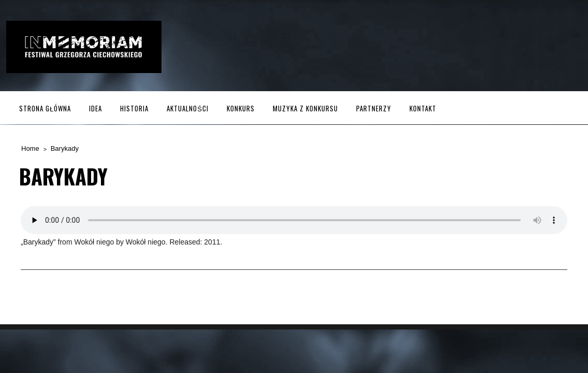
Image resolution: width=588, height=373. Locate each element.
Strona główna (45, 108)
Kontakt (423, 108)
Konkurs (241, 108)
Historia (134, 108)
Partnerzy (374, 108)
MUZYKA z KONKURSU (305, 108)
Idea (95, 108)
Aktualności (188, 108)
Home (30, 148)
